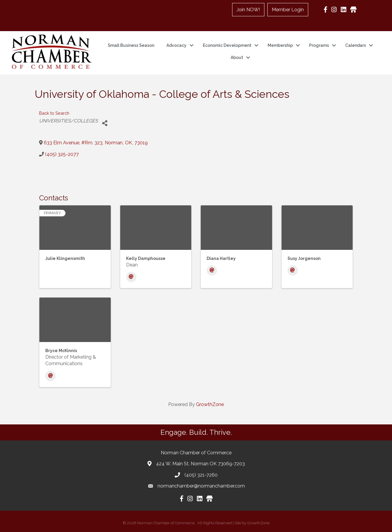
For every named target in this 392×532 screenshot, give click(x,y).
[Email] (131, 277)
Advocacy (176, 45)
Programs (319, 45)
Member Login (288, 10)
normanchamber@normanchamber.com (201, 486)
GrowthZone (210, 404)
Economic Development (227, 45)
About (237, 57)
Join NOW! (248, 10)
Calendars (356, 45)
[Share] (105, 123)
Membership (280, 45)
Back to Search (54, 113)
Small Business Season (131, 45)
